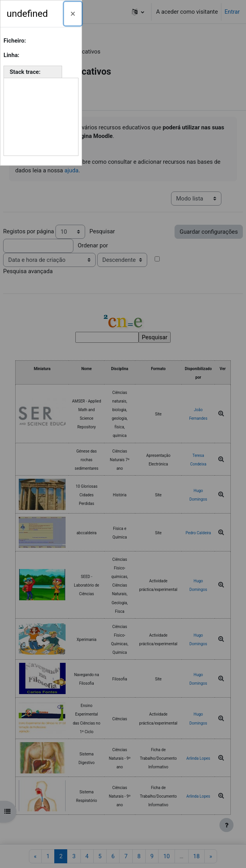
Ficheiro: (15, 41)
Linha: (12, 55)
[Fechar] (73, 14)
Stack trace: (26, 72)
